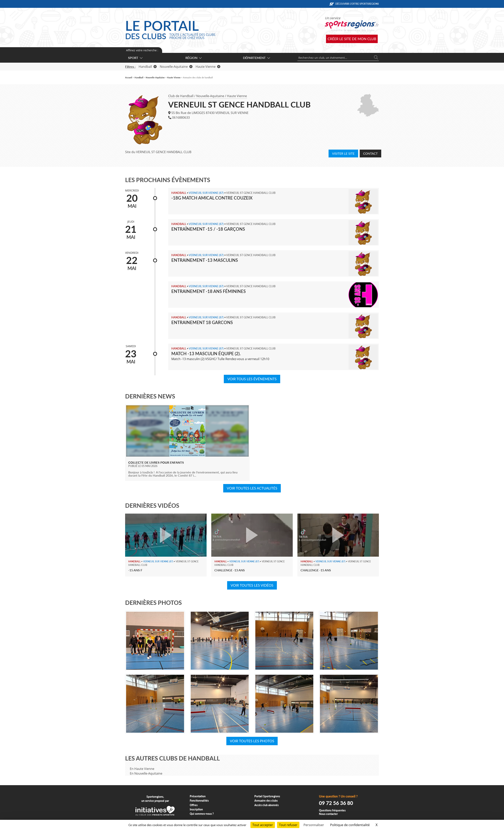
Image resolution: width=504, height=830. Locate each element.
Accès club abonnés (266, 805)
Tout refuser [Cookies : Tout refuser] (288, 825)
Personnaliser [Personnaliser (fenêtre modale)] (314, 825)
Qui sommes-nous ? (202, 814)
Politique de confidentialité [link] (350, 825)
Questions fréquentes (332, 810)
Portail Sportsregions (267, 796)
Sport (135, 58)
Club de (181, 96)
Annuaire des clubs (266, 801)
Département (256, 58)
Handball (148, 67)
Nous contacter (328, 814)
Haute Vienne (237, 96)
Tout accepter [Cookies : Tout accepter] (263, 825)
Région (193, 58)
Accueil (129, 77)
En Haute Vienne (142, 769)
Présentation (198, 796)
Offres (194, 805)
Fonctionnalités (199, 801)
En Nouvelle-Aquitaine (146, 773)
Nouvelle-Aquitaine (210, 96)
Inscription (196, 809)
